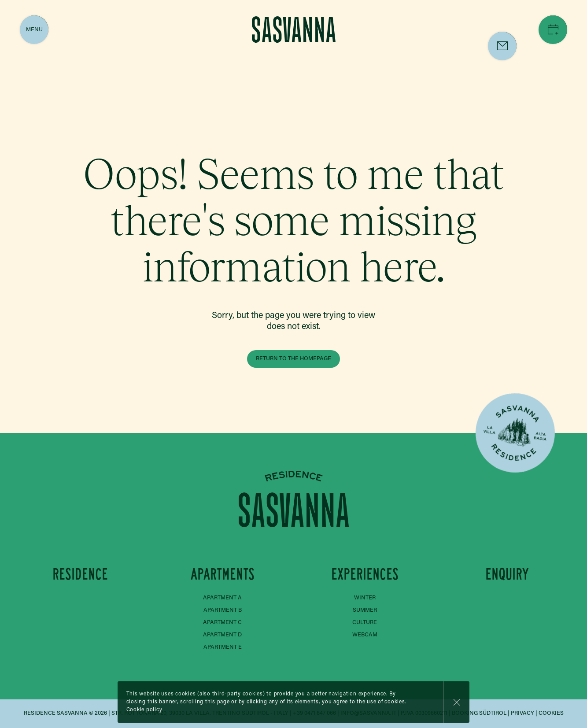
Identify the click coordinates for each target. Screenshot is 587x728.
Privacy (522, 713)
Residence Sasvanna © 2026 (65, 713)
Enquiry (507, 574)
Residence (80, 574)
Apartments (223, 574)
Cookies (551, 713)
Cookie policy (144, 710)
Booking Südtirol (479, 713)
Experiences (365, 574)
